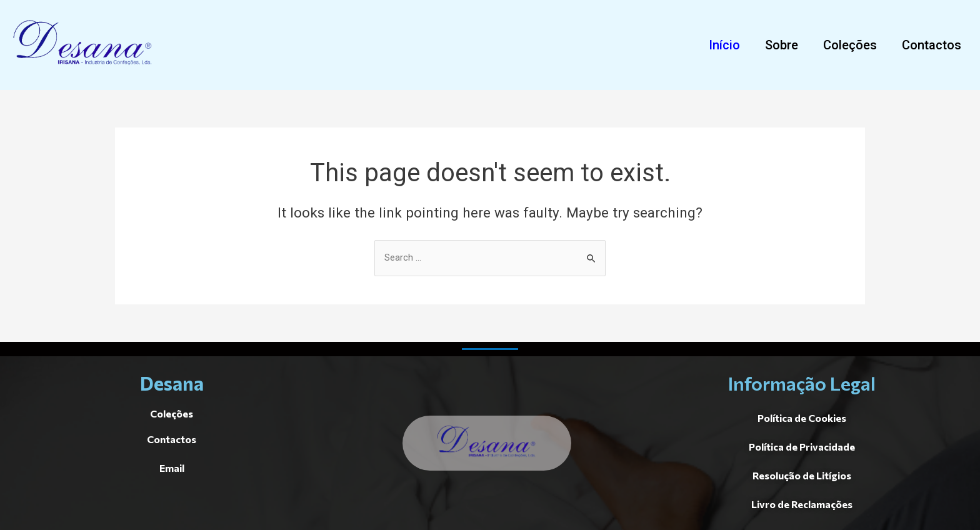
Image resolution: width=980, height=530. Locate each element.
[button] (724, 45)
